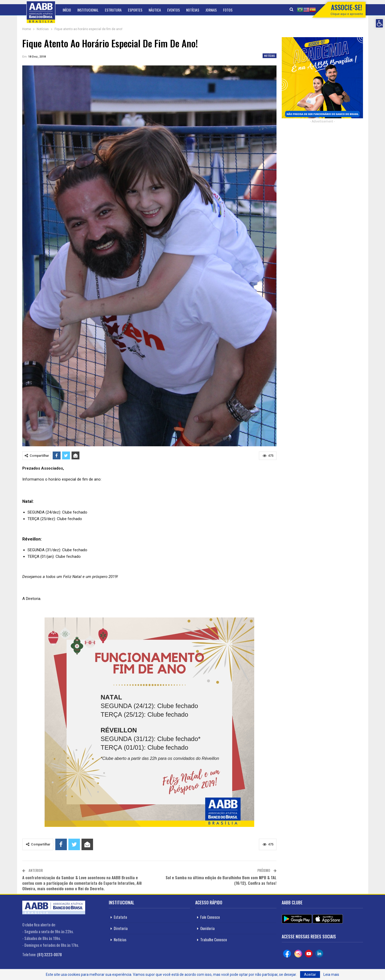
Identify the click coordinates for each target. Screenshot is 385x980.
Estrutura (113, 10)
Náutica (155, 10)
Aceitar (310, 975)
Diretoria (121, 928)
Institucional (88, 10)
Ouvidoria (207, 928)
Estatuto (120, 917)
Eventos (173, 10)
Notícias (193, 10)
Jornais (211, 10)
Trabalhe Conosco (214, 939)
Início (67, 10)
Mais (226, 10)
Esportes (135, 10)
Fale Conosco (210, 917)
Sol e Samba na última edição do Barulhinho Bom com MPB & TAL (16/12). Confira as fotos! (221, 880)
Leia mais (331, 975)
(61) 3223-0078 (50, 954)
